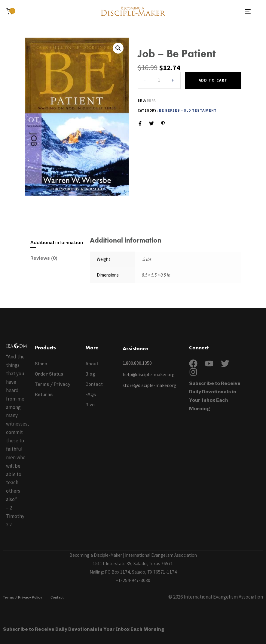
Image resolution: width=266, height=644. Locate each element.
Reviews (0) (44, 258)
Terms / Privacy (53, 384)
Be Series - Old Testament (188, 111)
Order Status (49, 374)
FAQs (91, 395)
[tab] (57, 243)
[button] (173, 80)
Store (41, 364)
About (92, 364)
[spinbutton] (159, 80)
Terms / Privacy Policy (23, 597)
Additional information (57, 242)
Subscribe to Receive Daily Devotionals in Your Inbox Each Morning (84, 629)
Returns (44, 395)
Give (90, 405)
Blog (90, 374)
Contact (94, 384)
